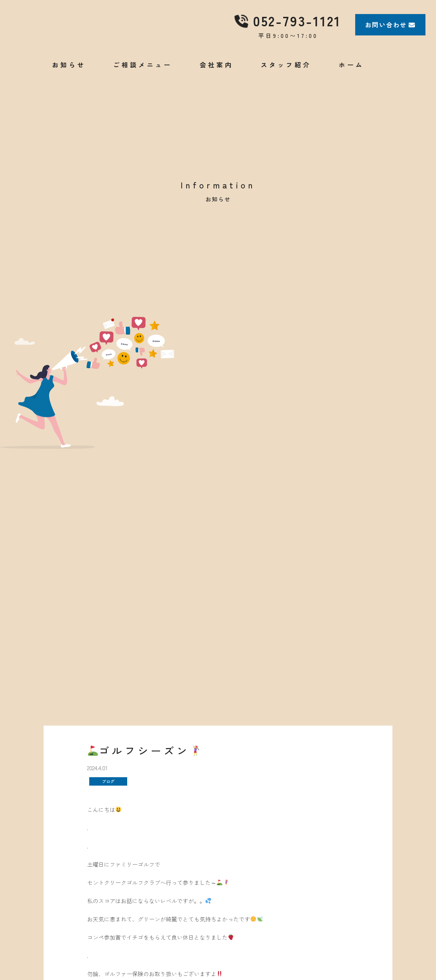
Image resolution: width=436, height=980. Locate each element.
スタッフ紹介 (286, 73)
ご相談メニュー (143, 73)
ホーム (351, 73)
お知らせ (69, 73)
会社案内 (216, 73)
